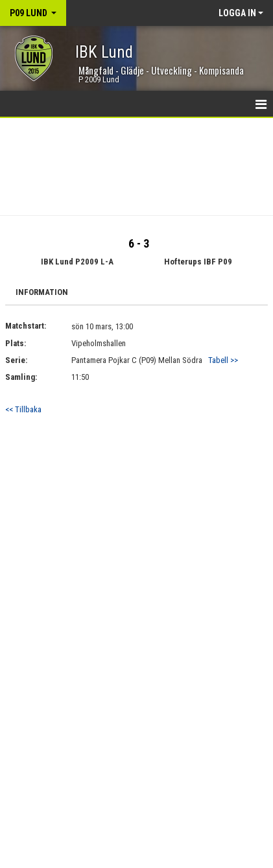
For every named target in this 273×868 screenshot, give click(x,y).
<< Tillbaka (23, 409)
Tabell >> (223, 360)
